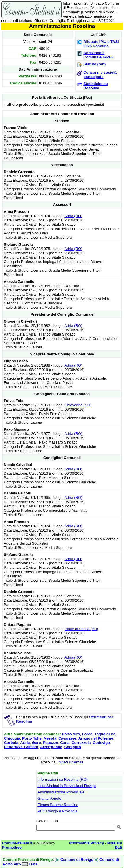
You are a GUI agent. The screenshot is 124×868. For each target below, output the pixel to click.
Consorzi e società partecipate (100, 75)
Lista (33, 864)
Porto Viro (71, 734)
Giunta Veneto (49, 798)
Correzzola (81, 743)
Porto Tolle (32, 738)
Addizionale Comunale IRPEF (98, 55)
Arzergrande (51, 747)
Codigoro (73, 747)
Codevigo (101, 743)
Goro (36, 743)
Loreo (87, 734)
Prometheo (12, 847)
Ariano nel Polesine (96, 738)
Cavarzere (67, 738)
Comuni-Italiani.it (17, 843)
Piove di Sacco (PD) (81, 629)
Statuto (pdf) (94, 64)
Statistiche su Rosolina (96, 86)
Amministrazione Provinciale (61, 792)
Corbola (11, 743)
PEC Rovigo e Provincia (58, 811)
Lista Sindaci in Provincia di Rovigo (67, 786)
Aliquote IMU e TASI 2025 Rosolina (101, 44)
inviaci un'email (70, 762)
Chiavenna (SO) (78, 405)
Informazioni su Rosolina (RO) (63, 779)
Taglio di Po (105, 734)
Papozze (50, 743)
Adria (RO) (73, 216)
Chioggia (12, 738)
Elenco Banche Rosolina (58, 805)
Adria (25, 743)
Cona (65, 743)
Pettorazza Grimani (21, 747)
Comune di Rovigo (77, 860)
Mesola (50, 738)
